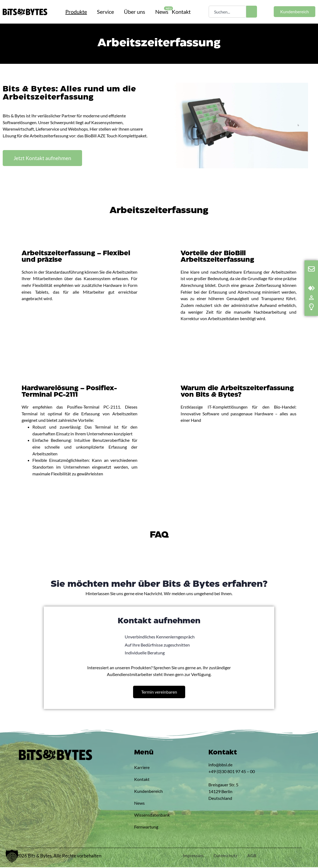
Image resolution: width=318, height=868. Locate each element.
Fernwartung (146, 828)
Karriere (142, 768)
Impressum (191, 856)
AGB (251, 856)
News (139, 804)
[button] (12, 856)
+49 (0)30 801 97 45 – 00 (232, 772)
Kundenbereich (147, 792)
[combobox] (227, 12)
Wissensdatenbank (147, 816)
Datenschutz (224, 856)
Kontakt (142, 780)
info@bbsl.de (220, 765)
